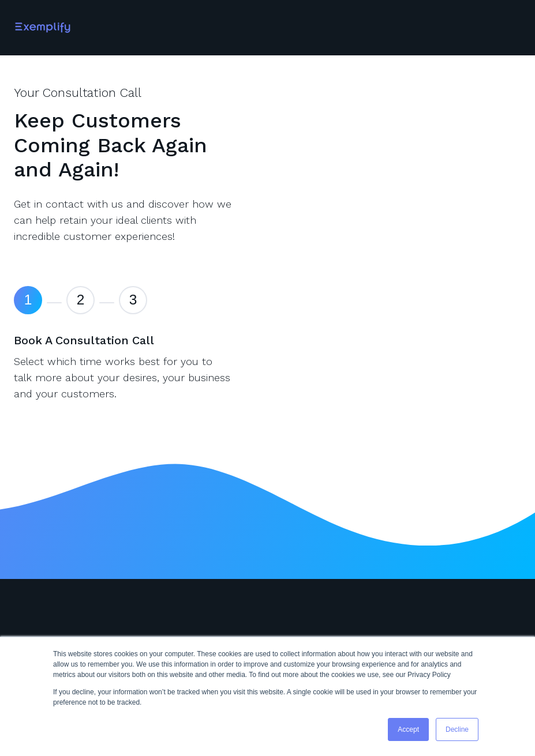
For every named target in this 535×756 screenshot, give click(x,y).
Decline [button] (457, 729)
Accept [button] (408, 729)
